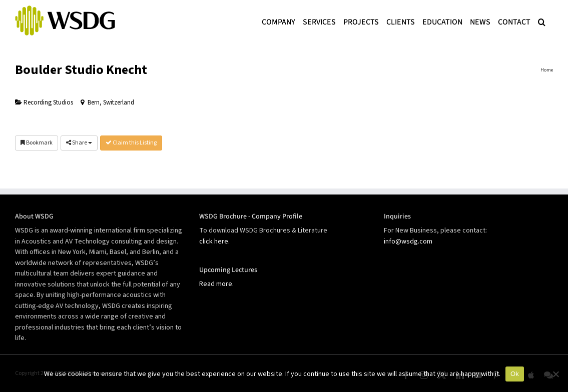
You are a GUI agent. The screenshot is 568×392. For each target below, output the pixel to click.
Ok (515, 374)
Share (79, 143)
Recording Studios (44, 102)
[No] (555, 374)
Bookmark (37, 143)
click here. (214, 241)
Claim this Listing (131, 143)
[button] (542, 21)
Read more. (216, 284)
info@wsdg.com (408, 241)
